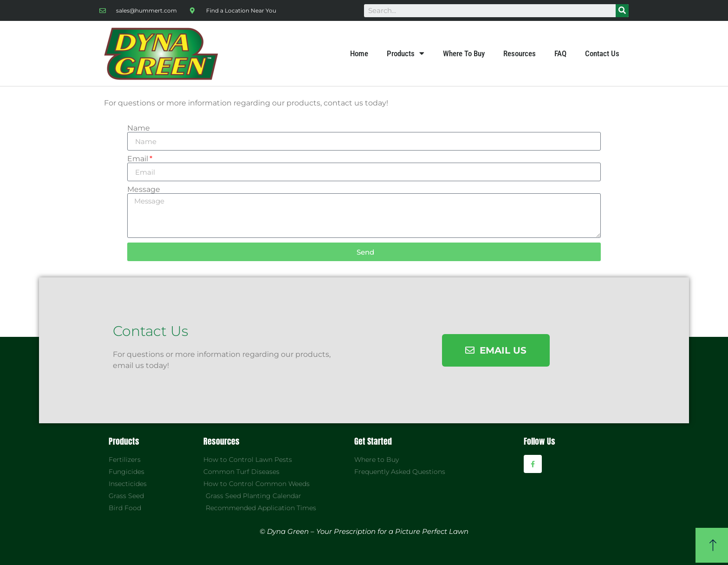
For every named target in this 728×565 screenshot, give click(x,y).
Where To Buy (464, 53)
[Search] (622, 11)
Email (138, 159)
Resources (520, 53)
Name (139, 128)
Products (406, 53)
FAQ (560, 53)
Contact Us (602, 53)
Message (144, 190)
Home (359, 53)
